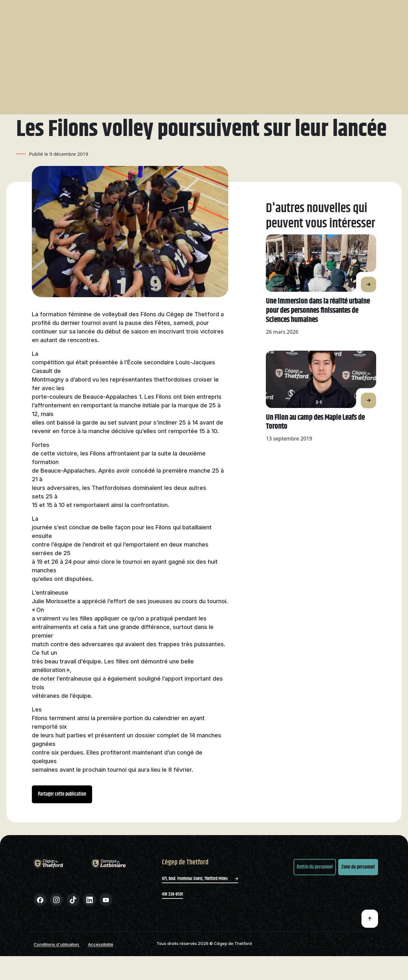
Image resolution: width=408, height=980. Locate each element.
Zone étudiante (360, 11)
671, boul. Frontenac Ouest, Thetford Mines (200, 894)
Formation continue (325, 39)
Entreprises (379, 39)
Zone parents (321, 9)
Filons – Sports (217, 39)
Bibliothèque (259, 9)
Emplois (232, 9)
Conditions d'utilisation (57, 959)
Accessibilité (101, 959)
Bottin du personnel (315, 882)
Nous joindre (290, 9)
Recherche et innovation (194, 9)
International (271, 39)
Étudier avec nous (162, 39)
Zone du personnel (358, 882)
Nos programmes (108, 39)
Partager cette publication (62, 809)
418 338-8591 (172, 909)
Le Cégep (156, 9)
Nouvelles (39, 75)
